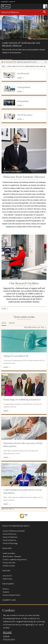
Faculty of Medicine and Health (14, 531)
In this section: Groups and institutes (20, 62)
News (4, 323)
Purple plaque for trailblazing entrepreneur (22, 400)
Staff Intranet (8, 579)
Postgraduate (23, 101)
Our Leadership (18, 60)
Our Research (23, 73)
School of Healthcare (10, 537)
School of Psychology (10, 543)
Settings (6, 636)
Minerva (6, 589)
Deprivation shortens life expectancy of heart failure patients (23, 445)
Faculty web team (9, 563)
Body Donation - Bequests (12, 556)
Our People (42, 60)
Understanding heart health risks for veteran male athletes (23, 491)
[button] (45, 12)
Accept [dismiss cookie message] (7, 632)
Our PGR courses (25, 115)
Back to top (7, 509)
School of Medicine (10, 12)
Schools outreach (9, 566)
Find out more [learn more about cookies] (9, 639)
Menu (7, 6)
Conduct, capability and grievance (15, 559)
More (19, 78)
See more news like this (34, 327)
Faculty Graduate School (11, 595)
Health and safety (9, 553)
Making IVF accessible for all (16, 356)
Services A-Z (7, 576)
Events (12, 323)
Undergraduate (24, 87)
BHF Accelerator (30, 60)
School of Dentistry (10, 534)
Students (6, 592)
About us (6, 60)
